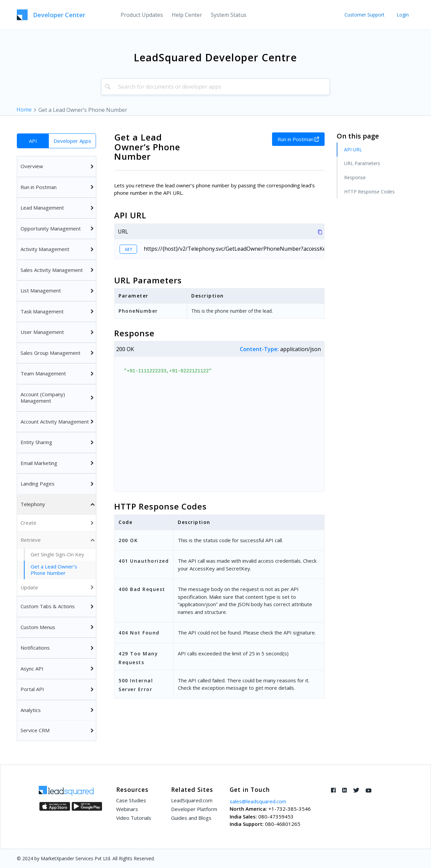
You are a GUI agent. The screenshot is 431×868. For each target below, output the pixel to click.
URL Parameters (362, 163)
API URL (353, 149)
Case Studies (131, 800)
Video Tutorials (134, 818)
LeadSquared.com (192, 800)
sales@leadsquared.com (258, 801)
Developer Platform (194, 809)
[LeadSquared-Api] (51, 15)
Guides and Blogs (191, 818)
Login (403, 15)
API (33, 141)
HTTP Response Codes (369, 192)
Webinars (127, 809)
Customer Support (364, 15)
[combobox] (215, 87)
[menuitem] (142, 15)
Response (355, 177)
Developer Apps (72, 141)
